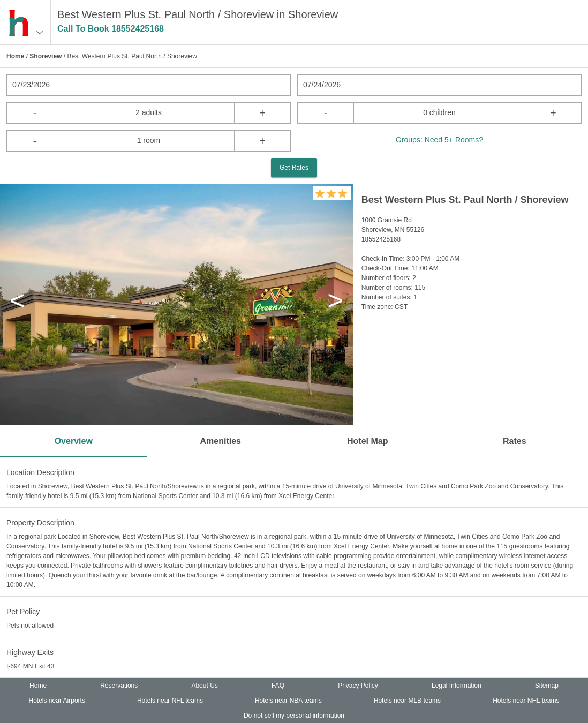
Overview (74, 441)
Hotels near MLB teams (407, 701)
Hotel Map (367, 441)
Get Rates (294, 168)
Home (15, 56)
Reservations (119, 686)
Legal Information (457, 686)
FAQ (278, 686)
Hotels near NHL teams (526, 701)
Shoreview (46, 56)
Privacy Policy (358, 686)
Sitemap (547, 686)
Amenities (221, 441)
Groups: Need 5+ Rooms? (439, 140)
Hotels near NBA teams (288, 701)
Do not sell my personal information (294, 716)
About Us (204, 686)
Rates (515, 441)
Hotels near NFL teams (170, 701)
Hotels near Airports (57, 701)
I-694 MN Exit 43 (30, 666)
